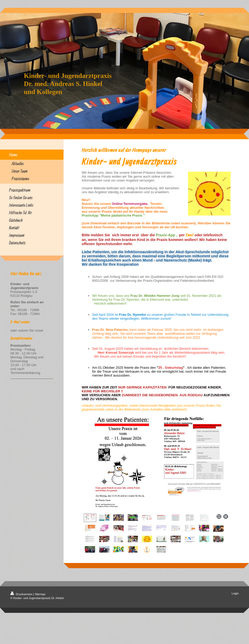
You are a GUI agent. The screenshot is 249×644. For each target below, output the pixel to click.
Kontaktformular (21, 339)
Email (190, 235)
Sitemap (40, 594)
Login (235, 593)
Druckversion (22, 594)
